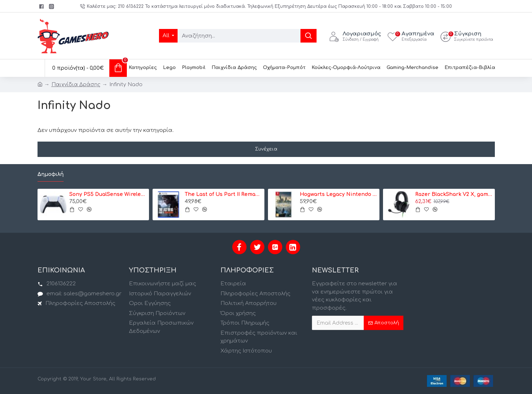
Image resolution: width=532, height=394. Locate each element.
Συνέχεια (266, 149)
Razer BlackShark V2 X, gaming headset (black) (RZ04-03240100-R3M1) (454, 194)
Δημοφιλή (51, 174)
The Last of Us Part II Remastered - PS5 (223, 194)
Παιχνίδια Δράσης (76, 85)
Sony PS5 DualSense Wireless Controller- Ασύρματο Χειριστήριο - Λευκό (108, 194)
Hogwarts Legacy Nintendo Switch (338, 194)
